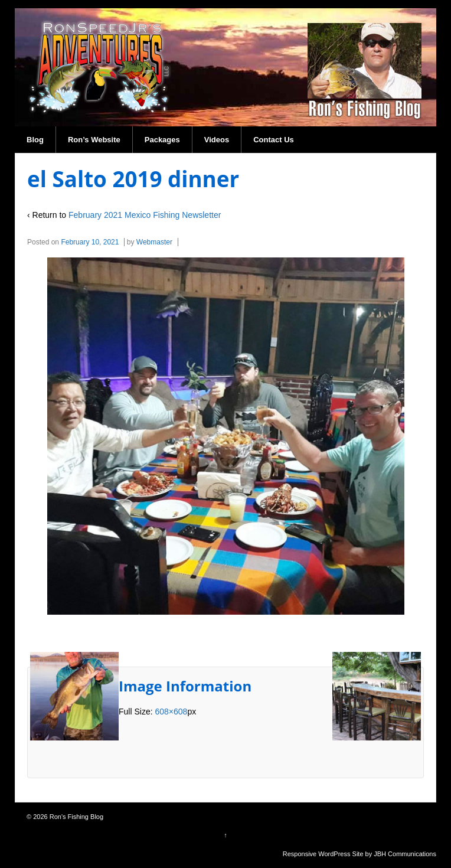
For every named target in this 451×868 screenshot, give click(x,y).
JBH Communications (405, 854)
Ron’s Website (94, 140)
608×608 (171, 712)
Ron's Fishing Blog (76, 817)
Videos (217, 140)
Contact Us (274, 140)
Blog (35, 140)
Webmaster (154, 242)
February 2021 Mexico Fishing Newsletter (145, 215)
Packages (162, 140)
